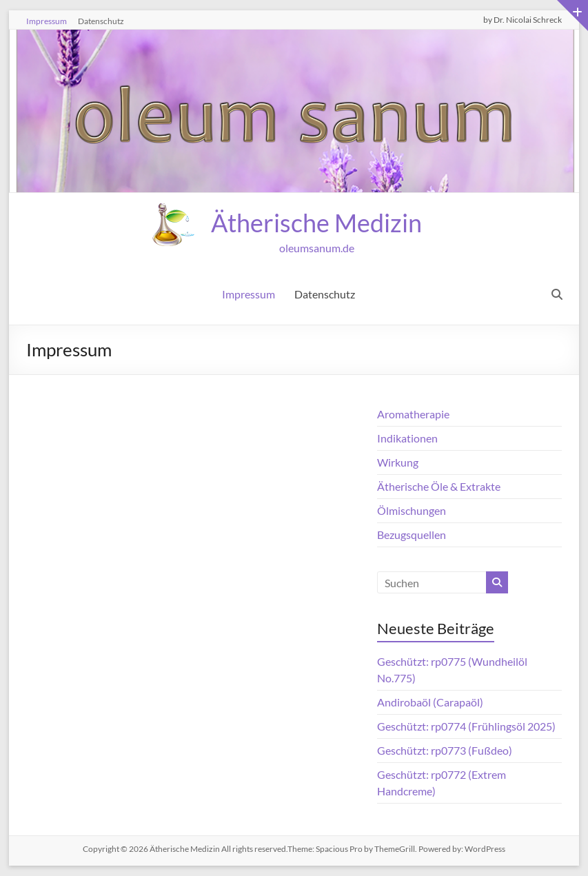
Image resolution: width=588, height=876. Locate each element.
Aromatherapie (413, 414)
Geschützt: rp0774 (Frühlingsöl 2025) (466, 726)
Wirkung (398, 462)
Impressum (47, 21)
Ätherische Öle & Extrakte (439, 486)
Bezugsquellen (412, 534)
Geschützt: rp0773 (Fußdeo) (445, 750)
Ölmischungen (412, 510)
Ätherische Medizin (316, 223)
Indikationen (407, 438)
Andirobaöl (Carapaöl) (430, 702)
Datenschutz (101, 21)
